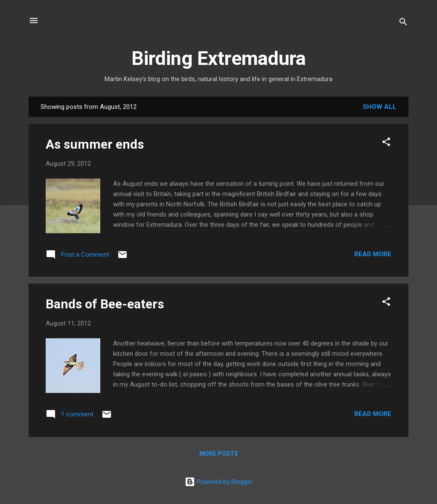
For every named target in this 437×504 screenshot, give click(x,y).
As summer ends (95, 144)
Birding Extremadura (219, 58)
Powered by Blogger (219, 482)
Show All (380, 107)
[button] (386, 143)
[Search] (403, 23)
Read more (373, 254)
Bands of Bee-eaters (105, 304)
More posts (219, 454)
